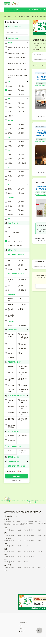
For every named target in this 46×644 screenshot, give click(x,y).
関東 (6, 533)
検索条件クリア (17, 481)
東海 (6, 544)
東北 (22, 16)
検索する (17, 476)
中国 (6, 554)
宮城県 (27, 16)
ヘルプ (21, 626)
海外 (6, 570)
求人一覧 (15, 10)
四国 (6, 560)
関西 (6, 549)
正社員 (38, 192)
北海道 (7, 519)
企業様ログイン (23, 631)
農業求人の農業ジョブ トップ (11, 16)
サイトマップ (22, 628)
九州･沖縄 (8, 565)
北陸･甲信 (8, 538)
